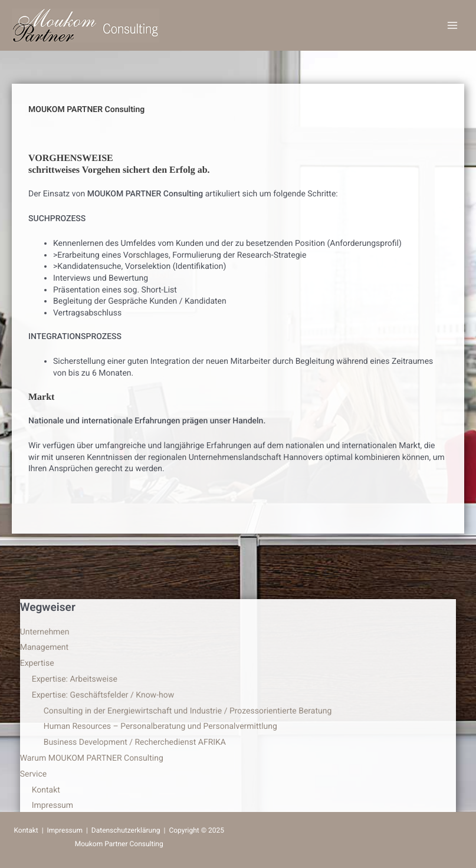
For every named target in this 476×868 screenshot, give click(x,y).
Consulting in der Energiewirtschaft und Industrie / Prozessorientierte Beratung (188, 711)
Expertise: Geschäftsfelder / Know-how (103, 695)
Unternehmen (45, 632)
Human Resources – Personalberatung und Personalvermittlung (160, 726)
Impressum (52, 805)
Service (34, 774)
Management (44, 647)
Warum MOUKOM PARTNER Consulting (92, 758)
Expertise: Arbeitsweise (75, 679)
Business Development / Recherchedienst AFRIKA (135, 742)
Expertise (37, 663)
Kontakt (46, 790)
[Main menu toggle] (452, 26)
